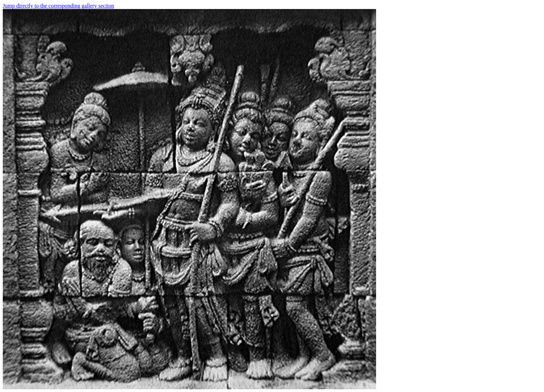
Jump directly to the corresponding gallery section (58, 6)
